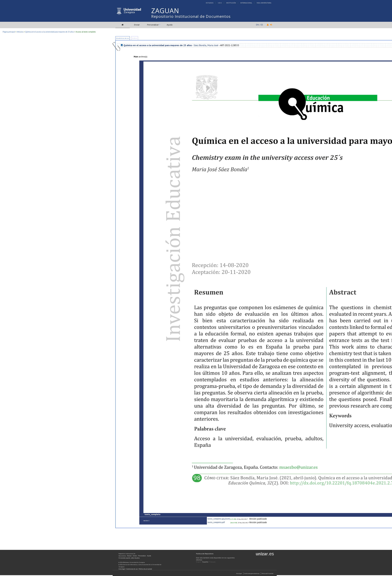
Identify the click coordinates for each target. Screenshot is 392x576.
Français (212, 562)
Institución (231, 3)
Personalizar (153, 25)
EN (257, 25)
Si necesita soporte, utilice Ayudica (129, 558)
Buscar (129, 556)
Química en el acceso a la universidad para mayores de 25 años (50, 32)
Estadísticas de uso (123, 38)
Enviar (137, 25)
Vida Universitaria (264, 3)
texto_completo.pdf (216, 522)
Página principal (9, 32)
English (199, 562)
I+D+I (220, 3)
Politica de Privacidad (267, 573)
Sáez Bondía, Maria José (206, 45)
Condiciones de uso (132, 569)
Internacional (246, 3)
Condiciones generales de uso (252, 573)
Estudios (210, 3)
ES (262, 25)
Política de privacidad (145, 569)
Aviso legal (122, 569)
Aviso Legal (239, 573)
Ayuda (170, 25)
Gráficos (135, 38)
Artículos (20, 32)
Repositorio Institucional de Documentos (191, 16)
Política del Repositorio (205, 554)
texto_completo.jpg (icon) (219, 519)
